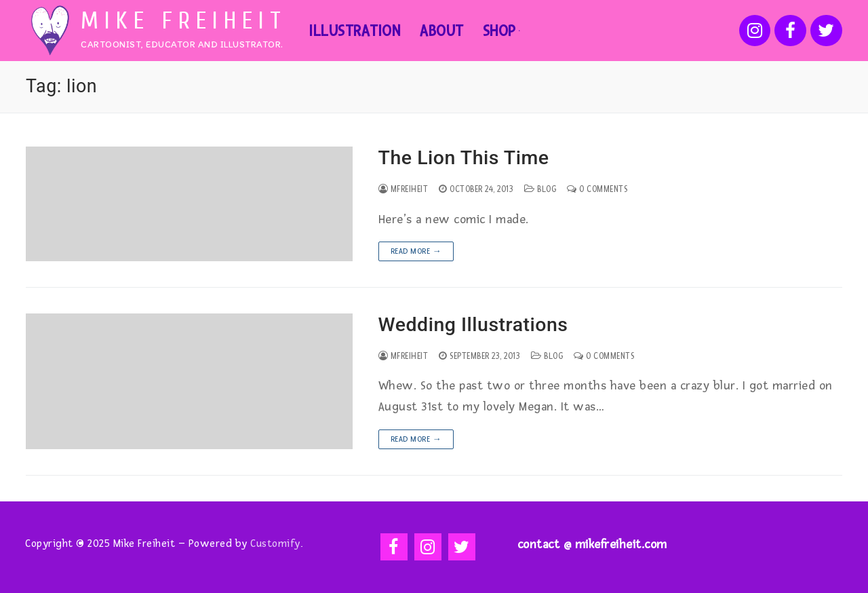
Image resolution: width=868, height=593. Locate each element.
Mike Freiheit (184, 21)
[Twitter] (826, 31)
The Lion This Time (464, 158)
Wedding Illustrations (473, 325)
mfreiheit (403, 189)
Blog (540, 189)
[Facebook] (790, 31)
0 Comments (597, 189)
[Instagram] (755, 31)
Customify (275, 544)
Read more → (416, 251)
